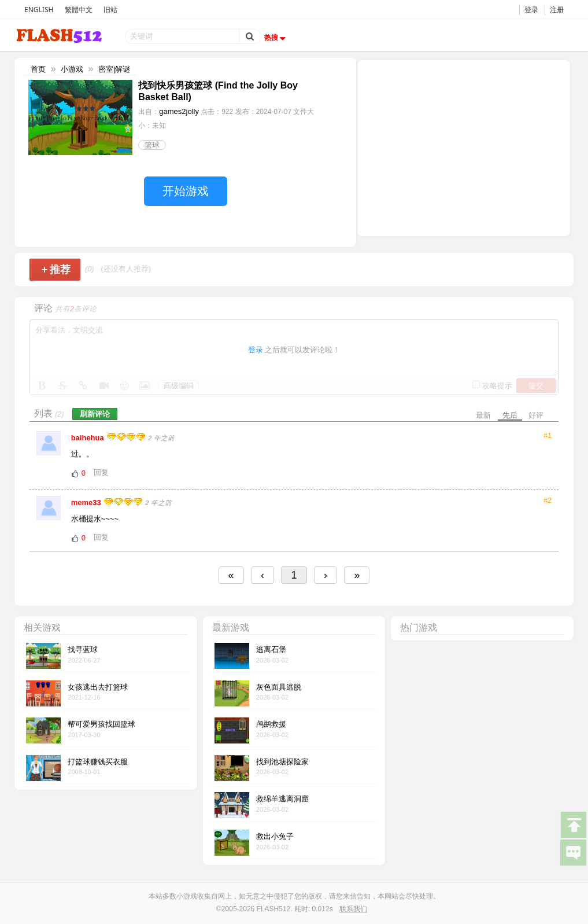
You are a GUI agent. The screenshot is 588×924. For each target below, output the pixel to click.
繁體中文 (79, 10)
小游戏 (72, 69)
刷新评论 (95, 414)
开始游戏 (186, 191)
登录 (531, 10)
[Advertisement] (464, 147)
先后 (510, 415)
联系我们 (353, 909)
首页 (38, 69)
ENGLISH (39, 10)
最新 (483, 415)
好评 (536, 415)
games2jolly (179, 111)
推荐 (56, 270)
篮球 (152, 145)
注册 (557, 10)
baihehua (89, 438)
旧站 (110, 10)
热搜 (276, 38)
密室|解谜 (114, 69)
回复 (101, 472)
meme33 (87, 503)
